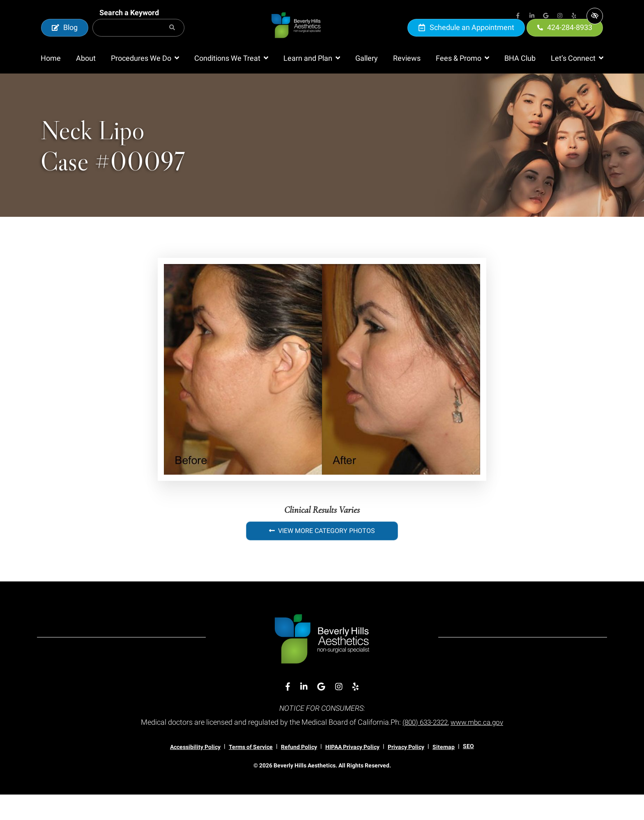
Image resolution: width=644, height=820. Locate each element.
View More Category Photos (322, 556)
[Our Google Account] (546, 16)
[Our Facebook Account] (518, 16)
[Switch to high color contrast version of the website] (595, 16)
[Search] (172, 40)
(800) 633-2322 (424, 748)
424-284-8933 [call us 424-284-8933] (565, 40)
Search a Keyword (129, 25)
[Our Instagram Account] (560, 16)
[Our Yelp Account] (574, 16)
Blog (65, 40)
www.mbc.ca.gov (479, 748)
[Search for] (138, 40)
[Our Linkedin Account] (532, 16)
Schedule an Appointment (466, 40)
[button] (145, 84)
